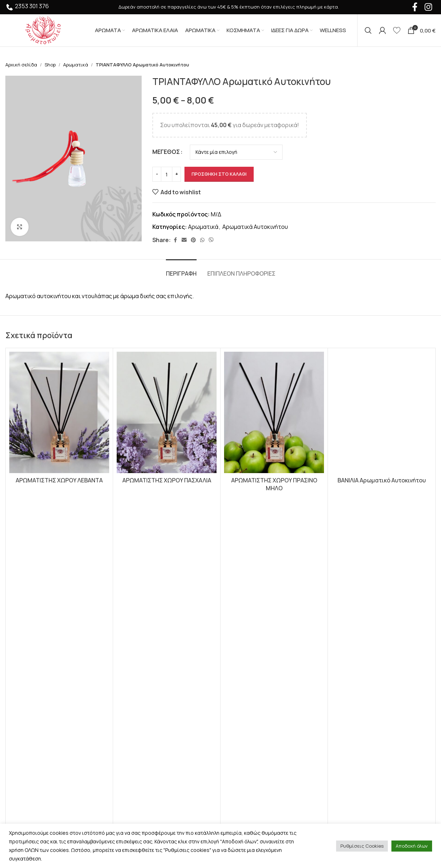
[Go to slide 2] (224, 532)
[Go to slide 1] (217, 532)
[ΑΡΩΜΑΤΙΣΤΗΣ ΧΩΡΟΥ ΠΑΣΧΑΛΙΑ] (167, 412)
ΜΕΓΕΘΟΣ (166, 152)
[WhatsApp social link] (202, 240)
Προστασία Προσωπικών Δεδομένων (275, 609)
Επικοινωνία (243, 663)
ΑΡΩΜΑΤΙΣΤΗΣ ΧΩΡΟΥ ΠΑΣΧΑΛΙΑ (167, 480)
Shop (50, 65)
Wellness (128, 663)
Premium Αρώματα (140, 649)
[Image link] (45, 612)
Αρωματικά (76, 65)
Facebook (349, 605)
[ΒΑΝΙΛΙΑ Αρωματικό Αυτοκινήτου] (381, 412)
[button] (59, 513)
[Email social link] (184, 240)
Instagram (349, 613)
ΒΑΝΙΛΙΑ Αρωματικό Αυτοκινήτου (382, 480)
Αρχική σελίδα (21, 65)
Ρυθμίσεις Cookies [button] (362, 846)
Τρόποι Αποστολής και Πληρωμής (272, 623)
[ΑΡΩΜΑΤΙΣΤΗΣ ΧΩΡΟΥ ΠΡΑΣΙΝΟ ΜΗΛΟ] (274, 412)
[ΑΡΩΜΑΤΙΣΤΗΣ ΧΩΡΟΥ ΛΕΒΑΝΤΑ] (59, 412)
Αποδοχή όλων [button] (412, 846)
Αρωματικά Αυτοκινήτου (255, 227)
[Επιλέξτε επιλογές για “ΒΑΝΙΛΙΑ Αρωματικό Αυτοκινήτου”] (381, 513)
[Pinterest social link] (193, 240)
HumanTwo (106, 800)
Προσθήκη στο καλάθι (219, 174)
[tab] (181, 270)
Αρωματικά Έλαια (140, 609)
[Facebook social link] (175, 240)
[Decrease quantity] (157, 174)
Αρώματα (128, 596)
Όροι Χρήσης (244, 596)
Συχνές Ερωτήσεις (250, 649)
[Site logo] (43, 30)
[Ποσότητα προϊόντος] (167, 174)
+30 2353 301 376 (35, 703)
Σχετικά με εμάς (247, 636)
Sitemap (237, 676)
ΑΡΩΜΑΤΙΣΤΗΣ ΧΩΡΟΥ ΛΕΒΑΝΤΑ (59, 480)
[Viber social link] (211, 240)
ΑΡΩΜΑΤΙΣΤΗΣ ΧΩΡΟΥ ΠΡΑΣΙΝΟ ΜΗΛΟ (274, 484)
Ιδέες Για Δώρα (135, 636)
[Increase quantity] (176, 174)
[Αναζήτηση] (368, 30)
